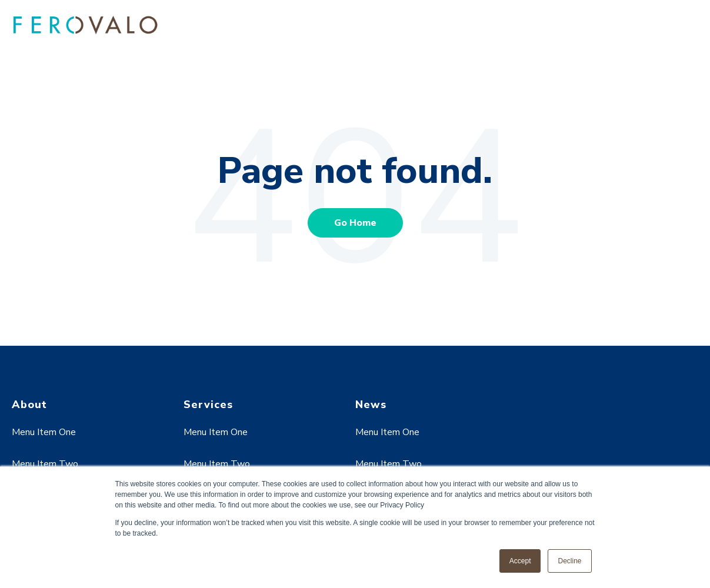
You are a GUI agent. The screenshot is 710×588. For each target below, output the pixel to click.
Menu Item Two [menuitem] (45, 464)
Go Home (355, 223)
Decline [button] (569, 561)
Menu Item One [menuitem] (44, 432)
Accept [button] (520, 561)
